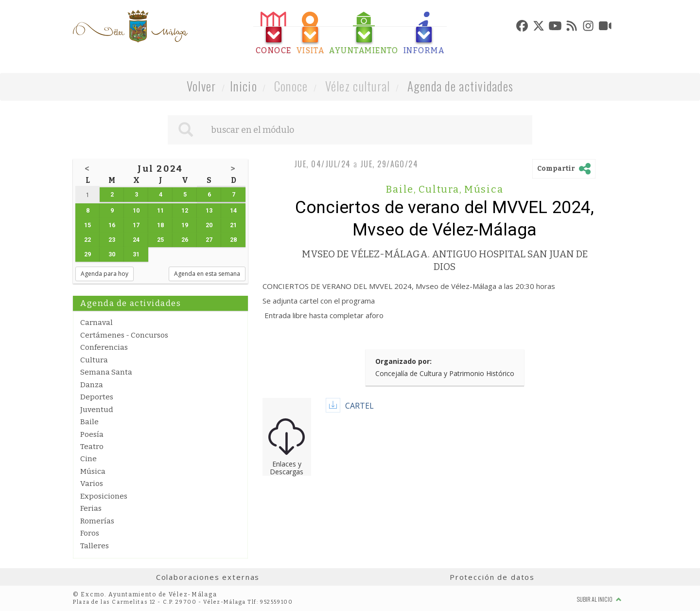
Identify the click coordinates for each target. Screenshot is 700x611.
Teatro (92, 447)
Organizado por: (403, 361)
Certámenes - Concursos (124, 335)
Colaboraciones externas (208, 577)
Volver (201, 86)
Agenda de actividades (461, 86)
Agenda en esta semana (207, 274)
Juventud (97, 410)
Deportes (97, 397)
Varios (92, 484)
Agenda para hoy (105, 274)
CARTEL (359, 406)
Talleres (95, 546)
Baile (89, 422)
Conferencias (104, 347)
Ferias (91, 508)
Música (93, 471)
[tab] (274, 33)
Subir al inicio (599, 599)
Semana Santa (106, 372)
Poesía (92, 434)
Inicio (244, 86)
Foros (90, 533)
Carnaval (96, 323)
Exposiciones (104, 496)
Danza (92, 385)
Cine (88, 459)
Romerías (97, 521)
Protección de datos (492, 577)
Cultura (94, 360)
